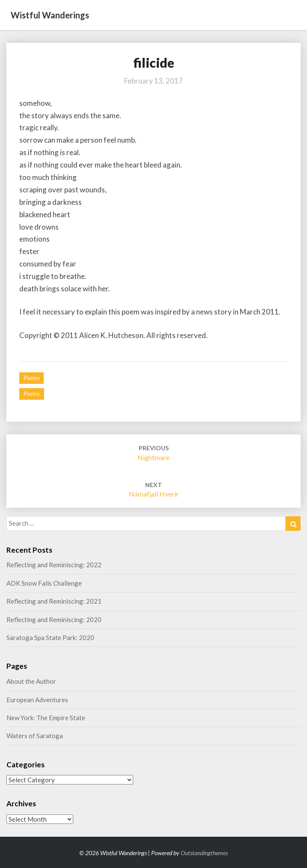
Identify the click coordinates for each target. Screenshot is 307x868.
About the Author (31, 681)
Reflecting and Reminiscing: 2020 (54, 620)
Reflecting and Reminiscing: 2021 (54, 601)
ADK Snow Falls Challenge (44, 583)
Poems (31, 378)
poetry (32, 394)
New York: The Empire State (46, 718)
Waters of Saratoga (35, 736)
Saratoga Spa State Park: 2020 (50, 638)
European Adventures (37, 700)
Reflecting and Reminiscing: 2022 (54, 565)
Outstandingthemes (204, 853)
